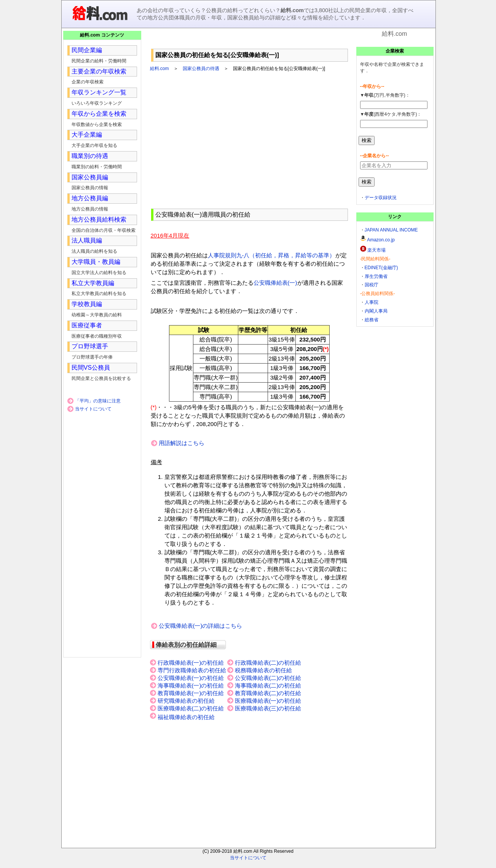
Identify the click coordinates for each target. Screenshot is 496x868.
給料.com (159, 69)
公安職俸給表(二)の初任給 (268, 678)
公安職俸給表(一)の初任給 (191, 678)
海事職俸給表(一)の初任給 (191, 686)
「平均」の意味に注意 (98, 401)
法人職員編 (87, 240)
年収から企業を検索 (99, 114)
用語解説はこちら (182, 443)
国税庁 (372, 285)
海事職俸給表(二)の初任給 (268, 686)
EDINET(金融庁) (381, 268)
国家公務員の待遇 (201, 69)
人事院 (372, 302)
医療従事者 (87, 325)
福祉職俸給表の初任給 (186, 717)
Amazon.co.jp (381, 240)
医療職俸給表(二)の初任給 (191, 708)
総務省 (372, 320)
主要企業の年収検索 (99, 71)
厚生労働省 (376, 276)
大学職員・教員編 (96, 262)
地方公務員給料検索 (99, 219)
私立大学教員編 (93, 283)
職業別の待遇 (90, 156)
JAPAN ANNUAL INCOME (391, 230)
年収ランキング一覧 (99, 92)
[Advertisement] (249, 42)
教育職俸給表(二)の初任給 (268, 693)
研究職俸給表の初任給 (186, 701)
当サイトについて (93, 409)
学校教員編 (87, 304)
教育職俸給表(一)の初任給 (191, 693)
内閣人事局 (376, 311)
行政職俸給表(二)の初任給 (268, 663)
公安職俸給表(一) (275, 283)
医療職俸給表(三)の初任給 (268, 708)
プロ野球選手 (90, 346)
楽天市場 (376, 250)
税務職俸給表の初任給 (263, 670)
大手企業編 (87, 135)
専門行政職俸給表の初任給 (192, 670)
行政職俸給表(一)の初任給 (191, 663)
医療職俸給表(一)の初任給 (268, 701)
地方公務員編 (90, 198)
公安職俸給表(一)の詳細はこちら (201, 626)
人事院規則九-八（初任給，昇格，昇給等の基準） (272, 255)
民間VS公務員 (91, 368)
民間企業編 (87, 50)
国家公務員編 (90, 177)
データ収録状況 (381, 198)
